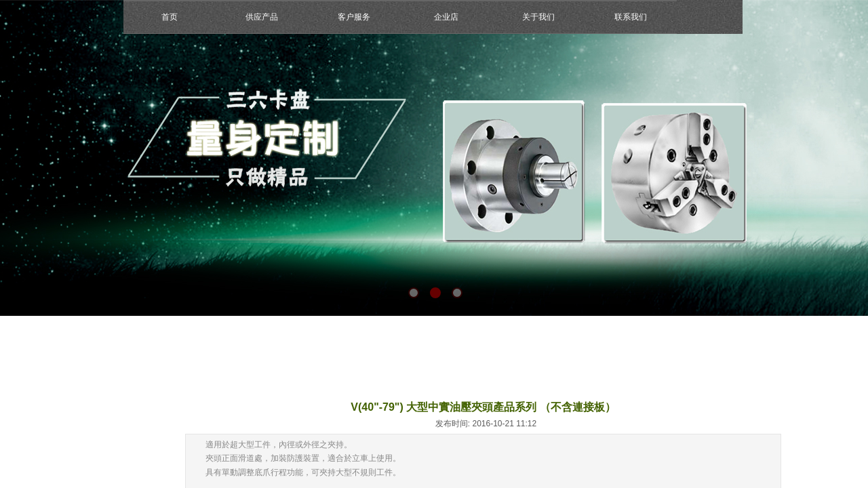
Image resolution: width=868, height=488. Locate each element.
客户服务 (354, 17)
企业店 (446, 17)
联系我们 (631, 17)
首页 (170, 17)
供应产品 (262, 17)
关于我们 (538, 17)
